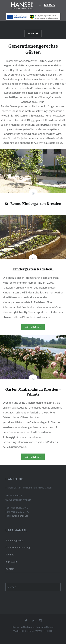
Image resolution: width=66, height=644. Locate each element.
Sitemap (10, 554)
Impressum (12, 562)
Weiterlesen (33, 327)
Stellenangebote (14, 540)
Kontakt (10, 569)
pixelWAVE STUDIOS (42, 631)
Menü (35, 33)
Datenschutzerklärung (18, 547)
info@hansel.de (20, 516)
